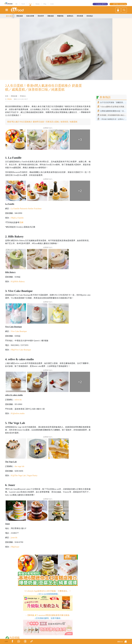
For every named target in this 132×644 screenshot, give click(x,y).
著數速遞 (51, 16)
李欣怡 (9, 99)
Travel (23, 4)
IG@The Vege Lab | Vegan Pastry (24, 475)
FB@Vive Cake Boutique (21, 350)
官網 (21, 222)
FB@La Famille (17, 218)
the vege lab (19, 466)
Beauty (38, 4)
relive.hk (18, 400)
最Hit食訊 (9, 16)
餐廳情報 (60, 16)
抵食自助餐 (30, 16)
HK (16, 4)
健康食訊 (70, 16)
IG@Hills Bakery (18, 282)
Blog (45, 4)
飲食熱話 (90, 16)
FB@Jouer (15, 547)
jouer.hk (14, 538)
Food (30, 4)
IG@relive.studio (18, 413)
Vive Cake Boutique (19, 331)
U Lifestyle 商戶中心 (101, 4)
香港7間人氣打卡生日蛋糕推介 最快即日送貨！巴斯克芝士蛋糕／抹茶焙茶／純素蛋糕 (42, 122)
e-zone (52, 4)
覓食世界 (41, 16)
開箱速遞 (20, 16)
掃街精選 (80, 16)
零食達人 (23, 96)
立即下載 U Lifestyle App (119, 4)
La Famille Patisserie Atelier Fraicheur (26, 209)
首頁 (7, 96)
